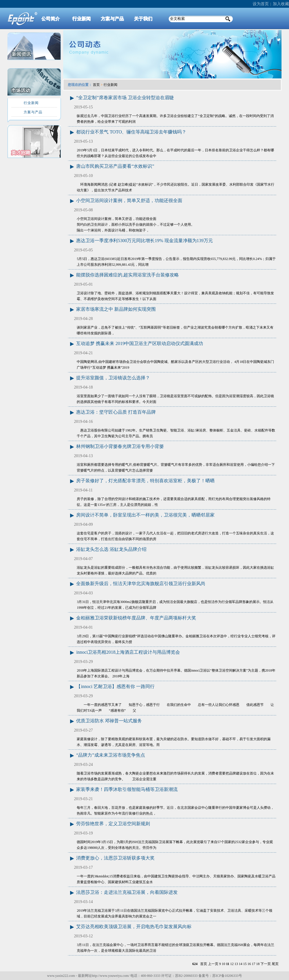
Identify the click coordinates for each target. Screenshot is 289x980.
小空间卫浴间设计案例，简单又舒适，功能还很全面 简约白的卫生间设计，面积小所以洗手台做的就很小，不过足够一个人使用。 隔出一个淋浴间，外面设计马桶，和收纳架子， (136, 225)
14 (241, 964)
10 (224, 964)
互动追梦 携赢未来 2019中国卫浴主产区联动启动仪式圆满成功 (140, 343)
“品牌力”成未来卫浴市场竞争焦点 (110, 755)
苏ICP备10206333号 (227, 976)
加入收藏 (281, 4)
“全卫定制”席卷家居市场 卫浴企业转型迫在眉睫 (125, 98)
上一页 (213, 964)
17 (254, 964)
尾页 (275, 964)
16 (249, 964)
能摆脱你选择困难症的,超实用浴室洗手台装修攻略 (127, 275)
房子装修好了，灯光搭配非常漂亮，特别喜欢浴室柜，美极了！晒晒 (145, 481)
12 (232, 964)
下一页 (266, 964)
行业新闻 (110, 85)
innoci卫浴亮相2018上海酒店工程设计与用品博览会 (128, 652)
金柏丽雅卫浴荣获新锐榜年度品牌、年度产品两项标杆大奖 (136, 618)
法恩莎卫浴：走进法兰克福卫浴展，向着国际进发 (127, 892)
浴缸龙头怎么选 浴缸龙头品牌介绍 (111, 549)
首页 (96, 85)
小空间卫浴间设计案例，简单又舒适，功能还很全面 (129, 200)
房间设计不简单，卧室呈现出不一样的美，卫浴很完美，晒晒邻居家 (145, 515)
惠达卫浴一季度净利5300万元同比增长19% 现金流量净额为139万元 (144, 241)
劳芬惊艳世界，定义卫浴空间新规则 (113, 824)
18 (258, 964)
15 (245, 964)
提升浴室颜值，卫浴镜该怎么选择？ (113, 378)
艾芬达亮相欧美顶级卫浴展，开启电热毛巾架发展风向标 (134, 927)
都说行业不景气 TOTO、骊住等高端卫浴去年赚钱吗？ (131, 132)
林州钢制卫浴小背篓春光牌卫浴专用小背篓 (120, 446)
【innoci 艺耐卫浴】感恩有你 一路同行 (115, 686)
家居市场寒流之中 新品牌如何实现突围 (116, 309)
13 (236, 964)
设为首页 (261, 4)
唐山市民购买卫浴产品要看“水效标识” (115, 166)
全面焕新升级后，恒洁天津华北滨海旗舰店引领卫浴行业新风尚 (141, 584)
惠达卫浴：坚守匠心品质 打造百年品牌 (116, 412)
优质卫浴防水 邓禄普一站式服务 (109, 721)
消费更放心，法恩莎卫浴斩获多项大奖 (115, 858)
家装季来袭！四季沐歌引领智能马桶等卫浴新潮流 (127, 789)
